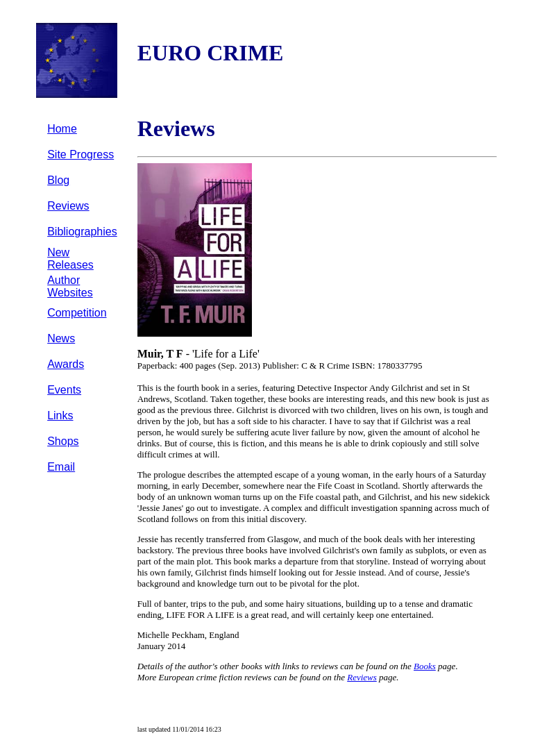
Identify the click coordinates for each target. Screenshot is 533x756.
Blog (58, 180)
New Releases (70, 259)
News (61, 338)
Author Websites (70, 286)
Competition (77, 313)
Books (425, 666)
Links (60, 415)
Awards (66, 364)
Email (61, 467)
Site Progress (81, 154)
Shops (63, 441)
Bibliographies (82, 232)
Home (62, 129)
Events (64, 390)
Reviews (68, 206)
